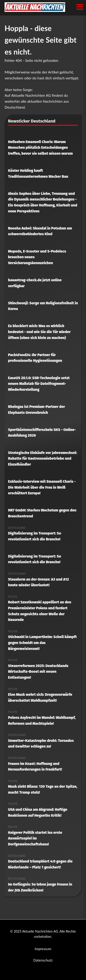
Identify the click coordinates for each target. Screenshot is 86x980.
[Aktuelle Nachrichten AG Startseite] (35, 10)
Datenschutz (43, 960)
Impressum (43, 949)
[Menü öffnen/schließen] (80, 7)
